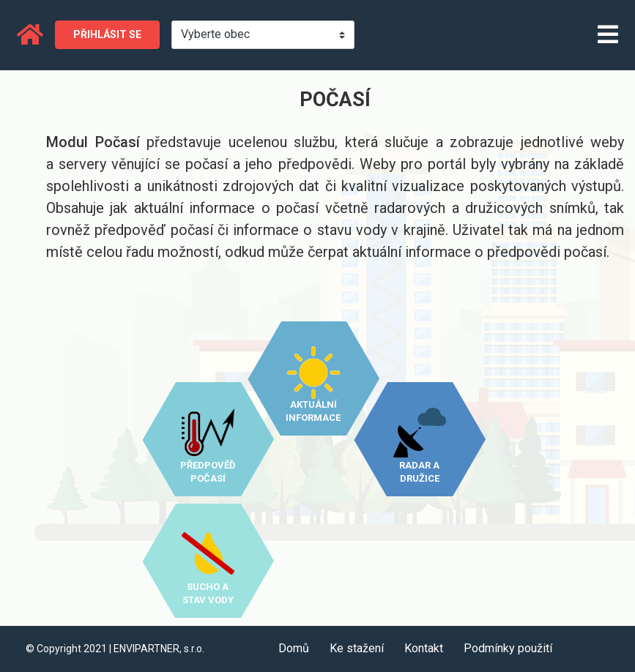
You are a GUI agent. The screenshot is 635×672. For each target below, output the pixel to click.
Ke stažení (357, 648)
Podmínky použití (508, 648)
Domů (294, 648)
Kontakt (424, 648)
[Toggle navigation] (608, 36)
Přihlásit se (107, 34)
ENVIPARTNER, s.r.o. (159, 649)
